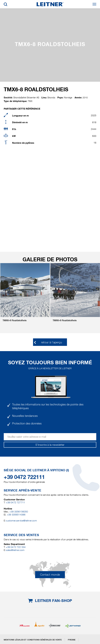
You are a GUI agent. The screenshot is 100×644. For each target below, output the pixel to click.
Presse (72, 640)
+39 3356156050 (19, 512)
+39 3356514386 (16, 515)
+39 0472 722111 (24, 477)
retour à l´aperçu (52, 342)
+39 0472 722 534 (16, 547)
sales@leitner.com (15, 550)
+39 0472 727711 (15, 502)
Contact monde (50, 575)
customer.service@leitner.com (21, 521)
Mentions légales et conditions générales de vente (33, 640)
